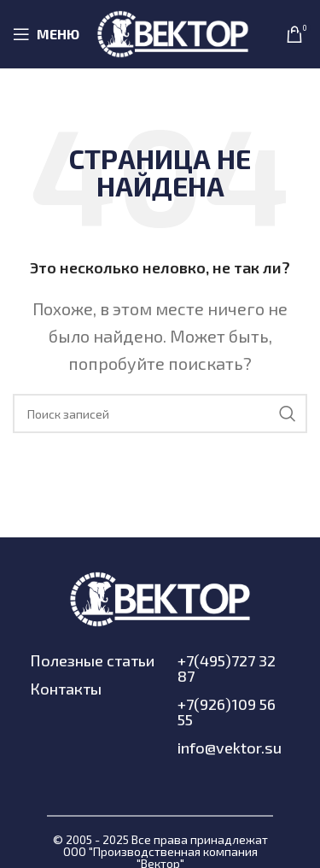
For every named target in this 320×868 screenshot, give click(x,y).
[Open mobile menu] (46, 34)
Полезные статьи (92, 660)
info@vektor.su (230, 748)
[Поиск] (160, 413)
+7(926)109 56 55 (227, 712)
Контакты (66, 689)
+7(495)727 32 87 (227, 668)
